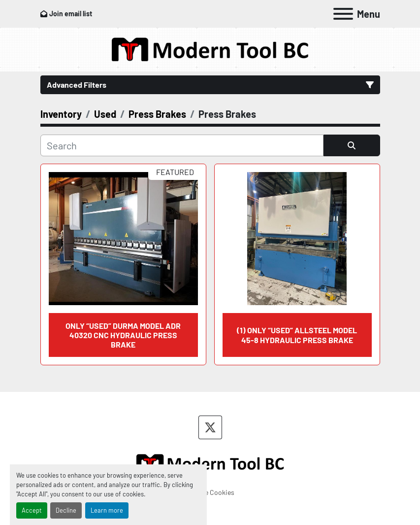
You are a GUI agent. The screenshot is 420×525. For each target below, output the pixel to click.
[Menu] (343, 14)
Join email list (71, 14)
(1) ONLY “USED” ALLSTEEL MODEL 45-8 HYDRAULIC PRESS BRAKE (297, 335)
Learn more (107, 510)
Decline (66, 510)
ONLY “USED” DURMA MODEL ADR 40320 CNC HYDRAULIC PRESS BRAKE (123, 335)
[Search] (182, 145)
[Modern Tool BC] (210, 462)
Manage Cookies (210, 492)
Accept (32, 510)
